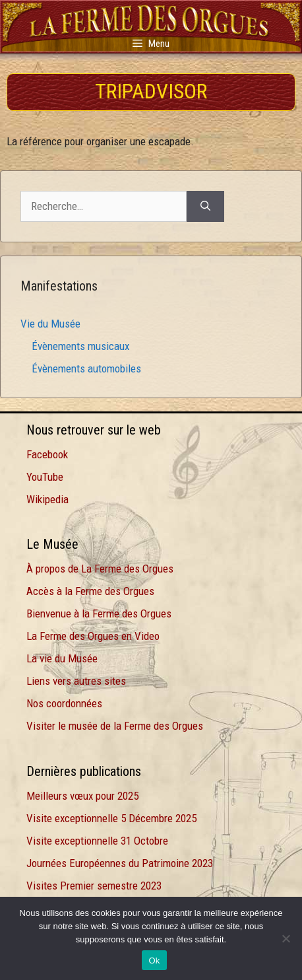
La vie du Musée (62, 658)
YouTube (45, 477)
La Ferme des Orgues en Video (93, 636)
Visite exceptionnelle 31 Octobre (97, 841)
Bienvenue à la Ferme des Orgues (99, 613)
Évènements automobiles (86, 368)
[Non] (286, 938)
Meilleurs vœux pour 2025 (82, 796)
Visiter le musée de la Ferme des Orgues (115, 726)
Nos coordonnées (64, 703)
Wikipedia (47, 499)
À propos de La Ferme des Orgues (100, 569)
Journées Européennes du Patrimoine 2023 (120, 863)
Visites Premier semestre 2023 (94, 886)
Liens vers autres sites (76, 681)
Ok (154, 961)
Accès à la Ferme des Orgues (90, 591)
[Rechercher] (205, 207)
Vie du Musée (50, 324)
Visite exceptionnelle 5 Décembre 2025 (111, 818)
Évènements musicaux (80, 346)
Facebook (47, 454)
